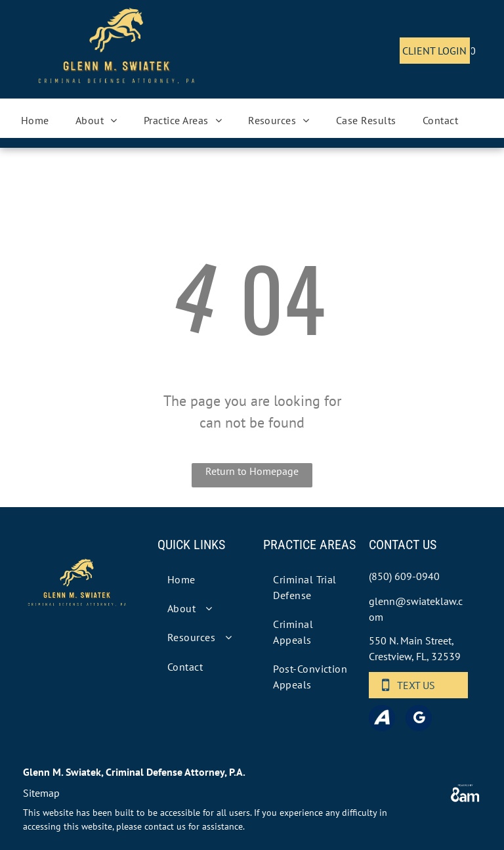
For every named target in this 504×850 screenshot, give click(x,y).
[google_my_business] (419, 720)
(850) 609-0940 (404, 576)
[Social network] (382, 720)
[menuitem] (35, 120)
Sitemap (41, 793)
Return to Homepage (252, 471)
